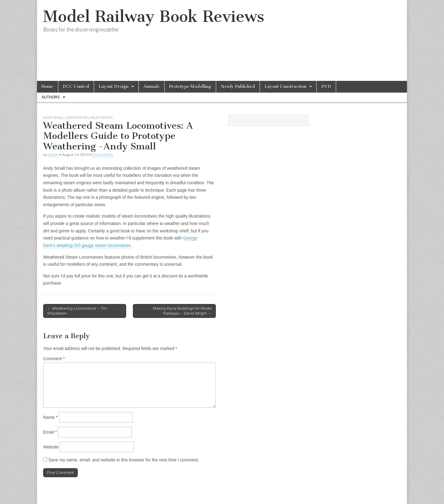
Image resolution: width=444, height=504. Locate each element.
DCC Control (76, 87)
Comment (54, 359)
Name (50, 417)
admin (53, 154)
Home (47, 87)
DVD (326, 87)
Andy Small (54, 117)
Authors (51, 97)
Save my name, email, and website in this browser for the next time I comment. (124, 460)
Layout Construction (286, 87)
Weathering (101, 117)
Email (50, 432)
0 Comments (103, 154)
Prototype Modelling (190, 87)
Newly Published (238, 87)
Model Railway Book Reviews (154, 17)
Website (51, 447)
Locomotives (77, 117)
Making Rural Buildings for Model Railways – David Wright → (182, 311)
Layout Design (114, 87)
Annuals (152, 87)
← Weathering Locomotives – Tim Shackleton (77, 311)
